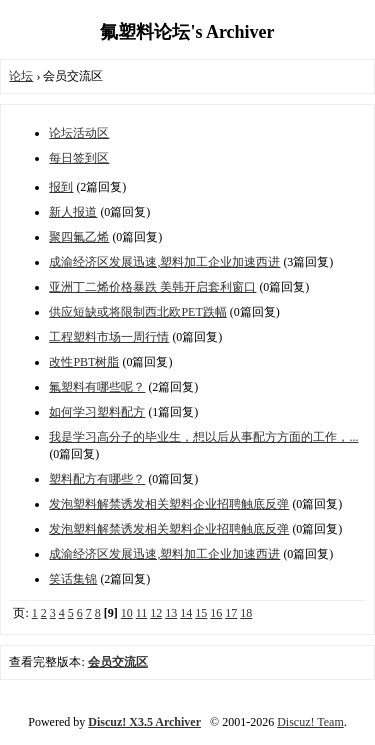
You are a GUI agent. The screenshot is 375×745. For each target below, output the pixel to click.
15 (201, 613)
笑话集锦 (73, 579)
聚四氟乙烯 (79, 237)
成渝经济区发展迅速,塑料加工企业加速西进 (164, 262)
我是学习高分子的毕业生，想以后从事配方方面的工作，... (203, 437)
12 (156, 613)
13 (171, 613)
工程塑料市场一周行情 (109, 337)
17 (231, 613)
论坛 (21, 76)
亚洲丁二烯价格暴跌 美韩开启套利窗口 (152, 287)
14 (186, 613)
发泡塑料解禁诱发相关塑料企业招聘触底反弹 (169, 504)
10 (127, 613)
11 (142, 613)
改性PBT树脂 (84, 362)
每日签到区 (79, 158)
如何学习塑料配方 (97, 412)
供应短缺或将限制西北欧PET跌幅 (137, 312)
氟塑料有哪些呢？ (97, 387)
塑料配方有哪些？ (97, 479)
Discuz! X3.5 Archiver (144, 722)
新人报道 (73, 212)
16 (216, 613)
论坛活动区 (79, 133)
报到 (61, 187)
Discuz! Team (310, 722)
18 (246, 613)
